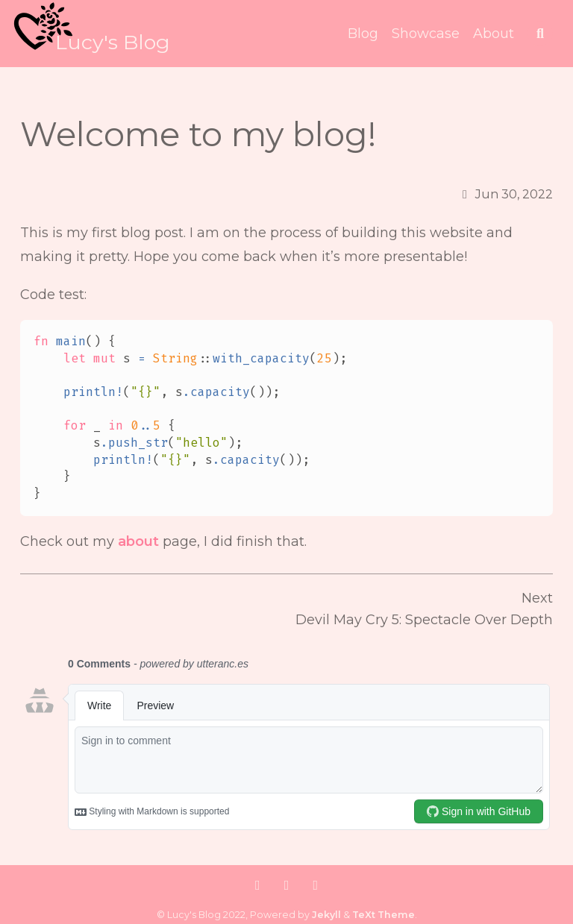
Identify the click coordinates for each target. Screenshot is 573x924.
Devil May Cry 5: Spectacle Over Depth (424, 620)
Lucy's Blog (113, 42)
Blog (363, 34)
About (494, 34)
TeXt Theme (383, 915)
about (138, 541)
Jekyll (326, 915)
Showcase (426, 34)
